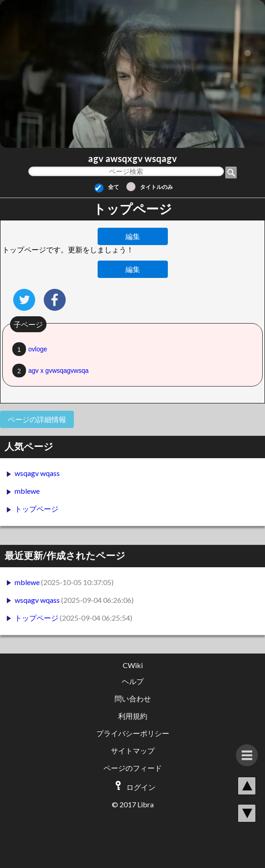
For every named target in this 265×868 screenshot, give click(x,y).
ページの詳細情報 (37, 419)
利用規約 (133, 716)
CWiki (133, 665)
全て (107, 187)
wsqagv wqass (37, 473)
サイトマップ (133, 750)
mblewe (27, 491)
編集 (133, 236)
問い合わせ (133, 698)
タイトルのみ (150, 187)
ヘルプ (133, 681)
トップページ (36, 509)
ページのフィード (133, 768)
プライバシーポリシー (133, 733)
